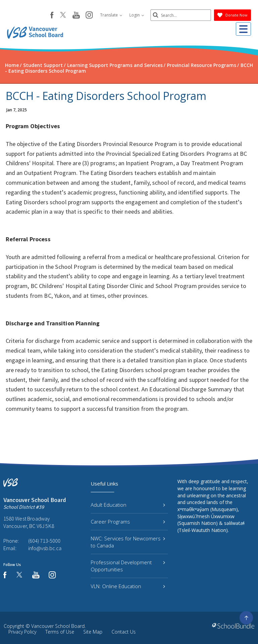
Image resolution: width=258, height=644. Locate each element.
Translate (111, 15)
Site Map (93, 632)
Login (137, 15)
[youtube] (76, 15)
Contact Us (124, 632)
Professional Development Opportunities (128, 566)
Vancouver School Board (58, 626)
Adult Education (128, 505)
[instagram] (89, 15)
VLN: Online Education (128, 586)
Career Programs (128, 522)
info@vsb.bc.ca (45, 548)
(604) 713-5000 (44, 541)
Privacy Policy (22, 632)
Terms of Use (60, 632)
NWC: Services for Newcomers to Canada (128, 542)
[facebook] (52, 15)
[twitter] (63, 15)
